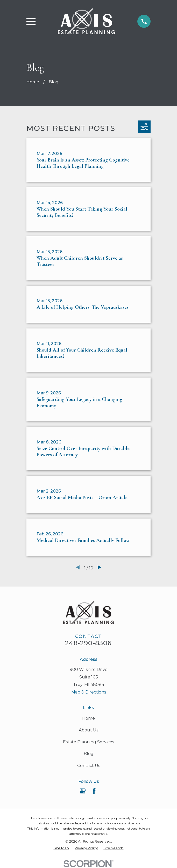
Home (88, 718)
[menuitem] (61, 848)
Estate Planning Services (88, 742)
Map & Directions (89, 692)
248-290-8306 (88, 643)
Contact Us (89, 766)
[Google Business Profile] (83, 791)
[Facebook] (94, 791)
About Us (88, 730)
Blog (89, 754)
